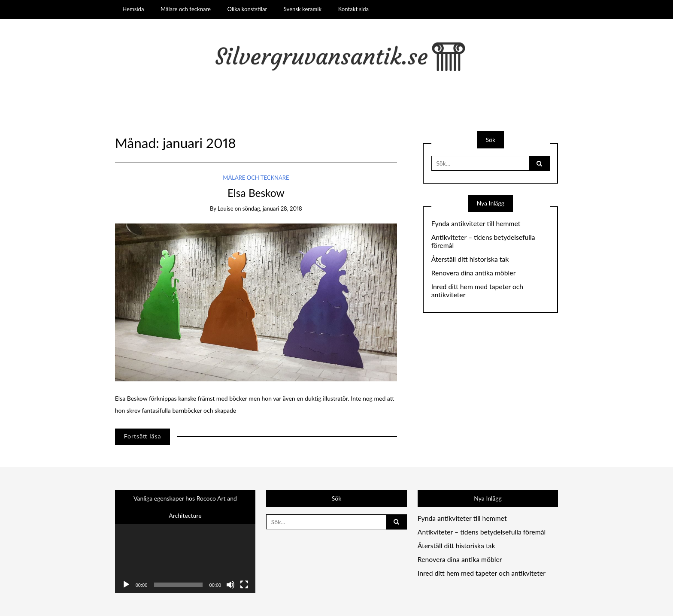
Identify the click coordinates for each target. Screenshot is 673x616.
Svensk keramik (303, 9)
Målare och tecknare (186, 9)
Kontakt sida (353, 9)
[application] (185, 554)
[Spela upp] (126, 585)
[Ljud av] (230, 585)
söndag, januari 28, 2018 (272, 208)
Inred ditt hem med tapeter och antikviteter (477, 291)
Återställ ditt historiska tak (470, 259)
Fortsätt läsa (143, 436)
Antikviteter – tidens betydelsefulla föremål (483, 241)
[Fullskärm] (244, 585)
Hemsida (133, 9)
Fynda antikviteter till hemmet (476, 223)
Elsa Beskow (256, 193)
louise (225, 208)
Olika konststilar (247, 9)
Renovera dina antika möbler (474, 273)
